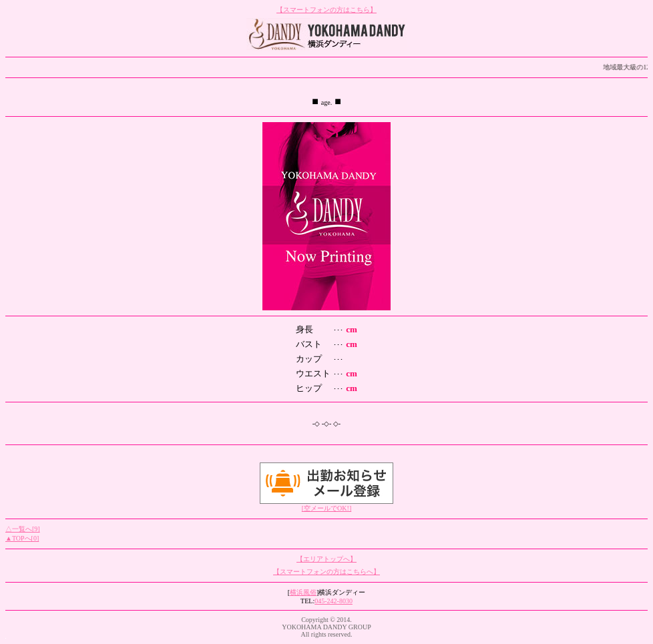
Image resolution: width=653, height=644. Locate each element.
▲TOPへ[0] (22, 538)
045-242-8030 (334, 601)
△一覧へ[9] (23, 529)
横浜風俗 (303, 592)
